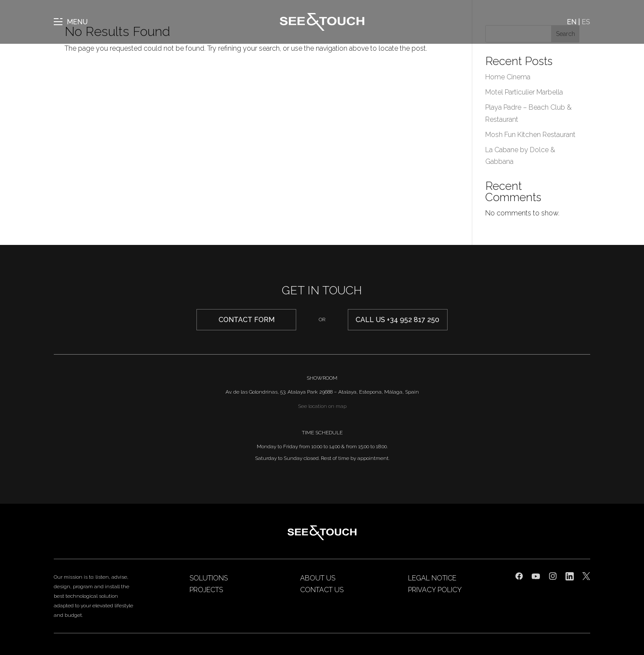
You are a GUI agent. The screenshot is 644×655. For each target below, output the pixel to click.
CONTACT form (247, 320)
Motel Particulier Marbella (524, 92)
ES (586, 22)
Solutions (209, 578)
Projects (206, 590)
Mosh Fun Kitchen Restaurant (530, 135)
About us (318, 578)
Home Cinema (508, 77)
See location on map (322, 406)
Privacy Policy (435, 590)
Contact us (322, 590)
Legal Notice (432, 578)
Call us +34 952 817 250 (397, 320)
